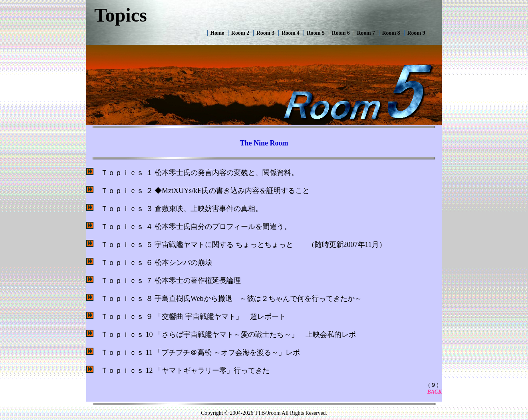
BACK (435, 392)
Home (217, 33)
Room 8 (391, 33)
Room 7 (366, 33)
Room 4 (291, 33)
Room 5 (316, 33)
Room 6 (341, 33)
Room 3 (265, 33)
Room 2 (240, 33)
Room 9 (416, 33)
